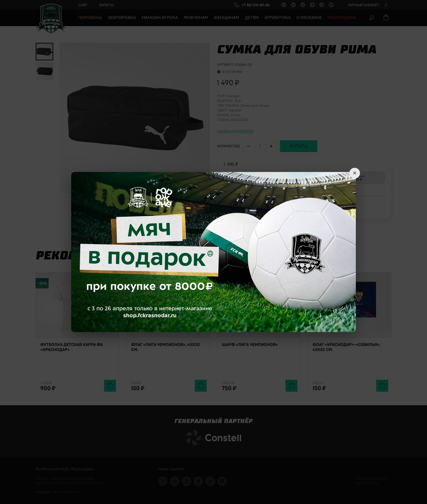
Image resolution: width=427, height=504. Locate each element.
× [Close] (355, 173)
